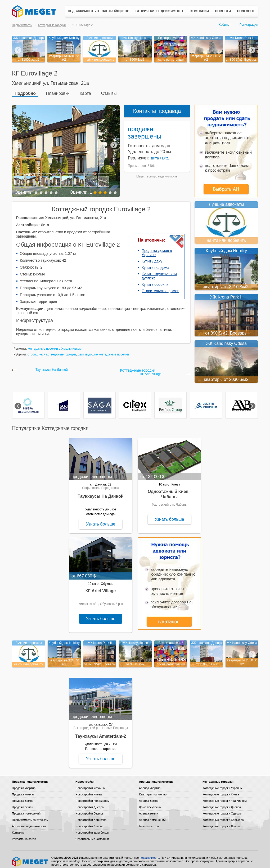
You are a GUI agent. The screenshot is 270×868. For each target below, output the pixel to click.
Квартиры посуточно (153, 791)
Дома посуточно (150, 803)
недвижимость (168, 173)
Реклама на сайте (24, 835)
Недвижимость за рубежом (30, 816)
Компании (200, 11)
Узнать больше (100, 520)
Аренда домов (149, 797)
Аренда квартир (150, 784)
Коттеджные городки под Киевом (225, 797)
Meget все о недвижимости (30, 858)
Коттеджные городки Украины (222, 784)
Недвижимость (22, 25)
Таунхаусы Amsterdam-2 (101, 733)
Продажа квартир (24, 784)
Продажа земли (22, 803)
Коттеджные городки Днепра (222, 803)
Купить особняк (155, 281)
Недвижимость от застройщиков (99, 11)
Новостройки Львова (89, 822)
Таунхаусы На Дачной (52, 366)
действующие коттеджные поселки (103, 351)
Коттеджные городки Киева (221, 791)
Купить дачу (152, 257)
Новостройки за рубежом (92, 829)
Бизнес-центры (149, 822)
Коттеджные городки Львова (222, 822)
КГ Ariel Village (151, 370)
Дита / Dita (160, 154)
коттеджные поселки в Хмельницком (55, 345)
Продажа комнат (23, 791)
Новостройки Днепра (90, 803)
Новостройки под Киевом (92, 797)
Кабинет (225, 25)
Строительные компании (92, 835)
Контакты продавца (157, 107)
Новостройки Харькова (91, 816)
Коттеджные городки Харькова (223, 816)
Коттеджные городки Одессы (222, 810)
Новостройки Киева (89, 791)
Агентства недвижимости (29, 822)
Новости (223, 11)
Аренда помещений (152, 816)
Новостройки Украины (90, 784)
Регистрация (249, 25)
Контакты (18, 829)
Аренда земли (148, 810)
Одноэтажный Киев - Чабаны (169, 490)
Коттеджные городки (52, 25)
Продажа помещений (26, 810)
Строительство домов (160, 287)
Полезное (246, 11)
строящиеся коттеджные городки (52, 351)
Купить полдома (156, 264)
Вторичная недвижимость (160, 11)
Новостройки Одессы (90, 810)
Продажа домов (23, 797)
